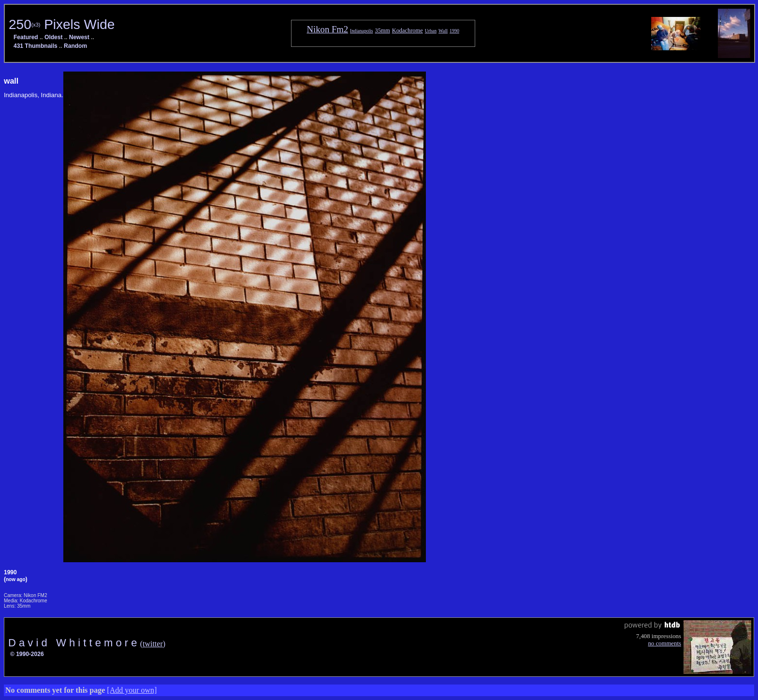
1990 (454, 31)
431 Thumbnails (36, 46)
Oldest (53, 37)
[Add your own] (132, 690)
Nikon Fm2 (328, 29)
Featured (26, 37)
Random (75, 46)
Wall (443, 31)
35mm (383, 30)
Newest (79, 37)
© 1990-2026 (27, 654)
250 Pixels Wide (62, 24)
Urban (431, 31)
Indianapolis (361, 31)
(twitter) (153, 644)
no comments (664, 643)
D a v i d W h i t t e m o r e (74, 643)
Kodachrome (408, 30)
